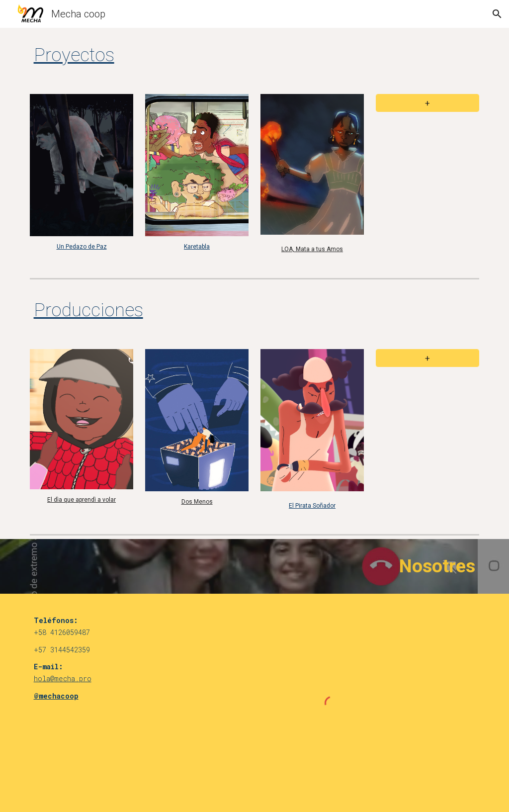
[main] (216, 55)
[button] (497, 14)
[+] (428, 103)
